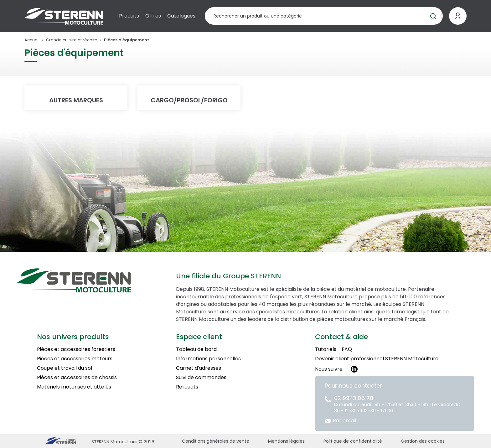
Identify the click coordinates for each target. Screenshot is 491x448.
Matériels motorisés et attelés (74, 387)
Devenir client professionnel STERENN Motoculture (377, 359)
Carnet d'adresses (199, 368)
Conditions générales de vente (216, 441)
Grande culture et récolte (72, 40)
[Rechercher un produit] (324, 16)
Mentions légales (286, 441)
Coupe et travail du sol (65, 368)
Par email (344, 421)
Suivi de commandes (201, 377)
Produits (129, 16)
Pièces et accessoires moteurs (75, 359)
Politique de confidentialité (353, 441)
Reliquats (187, 387)
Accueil (32, 40)
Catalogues (181, 16)
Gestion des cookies (423, 441)
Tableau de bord (196, 349)
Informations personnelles (208, 359)
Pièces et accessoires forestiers (76, 349)
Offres (153, 16)
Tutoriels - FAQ (333, 349)
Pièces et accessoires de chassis (77, 377)
